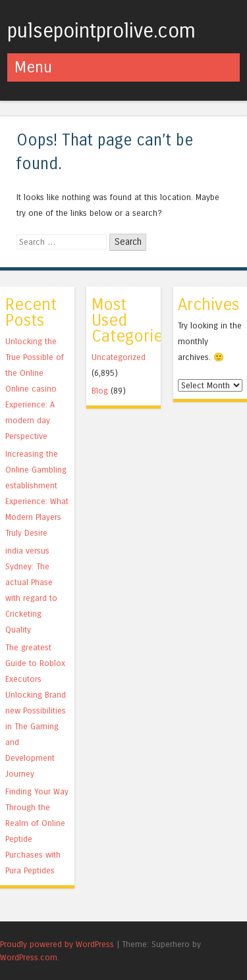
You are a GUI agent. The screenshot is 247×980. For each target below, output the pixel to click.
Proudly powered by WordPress (57, 944)
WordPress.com (29, 957)
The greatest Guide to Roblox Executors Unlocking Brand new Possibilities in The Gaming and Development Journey (36, 710)
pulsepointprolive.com (101, 31)
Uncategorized (119, 357)
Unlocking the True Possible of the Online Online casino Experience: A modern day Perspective (35, 389)
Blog (100, 391)
